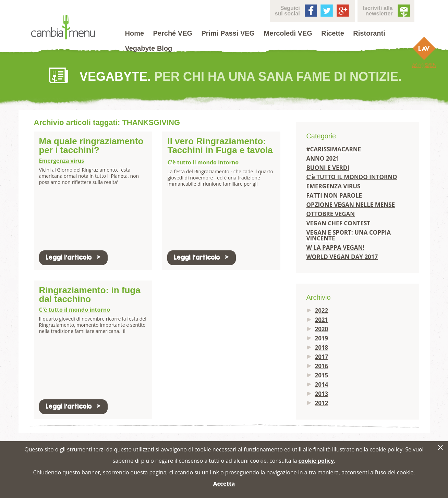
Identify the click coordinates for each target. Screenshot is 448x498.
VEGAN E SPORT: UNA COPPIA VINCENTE (348, 235)
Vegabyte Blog (149, 48)
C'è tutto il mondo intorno (203, 162)
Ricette (333, 33)
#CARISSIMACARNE (334, 149)
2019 (321, 338)
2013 (321, 394)
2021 (321, 320)
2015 (321, 375)
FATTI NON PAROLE (334, 195)
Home (135, 33)
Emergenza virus (62, 161)
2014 (321, 384)
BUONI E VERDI (328, 168)
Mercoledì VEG (288, 33)
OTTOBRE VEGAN (330, 214)
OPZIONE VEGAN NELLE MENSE (350, 205)
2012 (321, 403)
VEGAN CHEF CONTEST (338, 223)
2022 (321, 310)
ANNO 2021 (323, 158)
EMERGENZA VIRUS (333, 186)
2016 (321, 366)
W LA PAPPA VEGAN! (335, 247)
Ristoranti (369, 33)
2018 (321, 347)
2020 (321, 329)
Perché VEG (173, 33)
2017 (321, 357)
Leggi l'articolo (73, 257)
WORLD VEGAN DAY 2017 (342, 257)
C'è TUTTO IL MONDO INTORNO (352, 177)
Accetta (224, 484)
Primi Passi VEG (228, 33)
